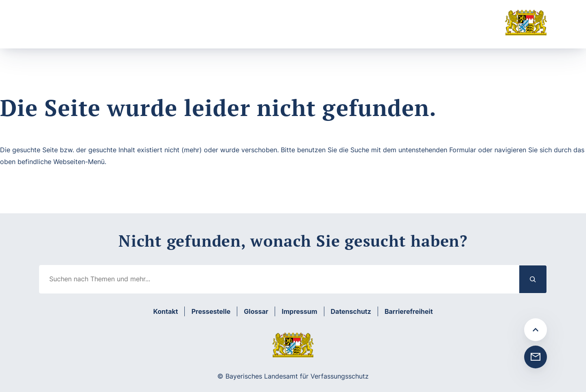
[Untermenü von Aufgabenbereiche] (147, 30)
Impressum (299, 311)
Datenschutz (351, 311)
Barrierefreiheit (409, 311)
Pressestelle (211, 311)
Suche (336, 30)
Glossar (256, 311)
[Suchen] (533, 279)
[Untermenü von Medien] (298, 30)
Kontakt (165, 311)
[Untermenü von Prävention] (211, 30)
